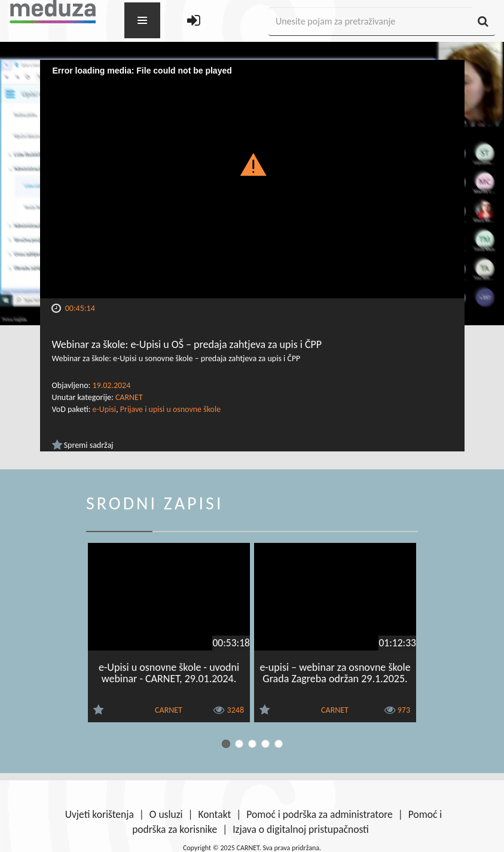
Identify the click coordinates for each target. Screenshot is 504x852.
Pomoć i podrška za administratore (319, 814)
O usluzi (166, 814)
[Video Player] (252, 179)
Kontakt (215, 814)
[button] (252, 164)
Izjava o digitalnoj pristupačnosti (301, 829)
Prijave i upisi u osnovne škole (170, 409)
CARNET (129, 397)
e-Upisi (105, 409)
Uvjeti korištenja (100, 814)
